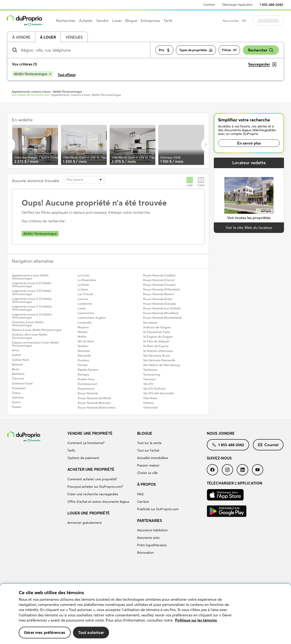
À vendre (21, 37)
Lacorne (83, 299)
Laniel (82, 308)
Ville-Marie (150, 398)
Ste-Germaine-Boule (156, 356)
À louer (48, 37)
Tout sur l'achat (148, 450)
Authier (17, 355)
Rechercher (261, 50)
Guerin (16, 402)
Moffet (82, 337)
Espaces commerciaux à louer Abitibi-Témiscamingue (36, 344)
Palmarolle (84, 356)
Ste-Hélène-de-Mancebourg (161, 365)
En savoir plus (249, 143)
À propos (146, 484)
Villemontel (151, 407)
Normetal (84, 351)
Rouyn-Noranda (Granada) (160, 304)
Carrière (143, 502)
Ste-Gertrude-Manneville (159, 360)
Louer (117, 21)
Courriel (268, 445)
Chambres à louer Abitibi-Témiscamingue (28, 324)
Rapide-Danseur (88, 370)
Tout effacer (67, 75)
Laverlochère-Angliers (92, 318)
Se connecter (268, 21)
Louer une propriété (89, 513)
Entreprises (150, 21)
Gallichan (18, 397)
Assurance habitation (152, 530)
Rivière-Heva (86, 379)
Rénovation (145, 553)
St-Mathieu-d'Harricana (158, 351)
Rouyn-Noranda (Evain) (158, 299)
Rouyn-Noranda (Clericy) (159, 280)
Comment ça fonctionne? (86, 443)
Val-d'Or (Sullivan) (154, 389)
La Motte (83, 285)
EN (244, 21)
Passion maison (148, 465)
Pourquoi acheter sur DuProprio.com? (95, 487)
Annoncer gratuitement (85, 523)
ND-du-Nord (86, 341)
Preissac (83, 365)
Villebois (149, 403)
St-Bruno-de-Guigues (157, 327)
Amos (16, 350)
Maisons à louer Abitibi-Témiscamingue (37, 330)
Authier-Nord (20, 360)
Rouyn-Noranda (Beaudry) (94, 403)
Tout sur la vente (149, 443)
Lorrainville (85, 323)
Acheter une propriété (91, 469)
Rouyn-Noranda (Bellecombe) (96, 407)
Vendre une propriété (90, 433)
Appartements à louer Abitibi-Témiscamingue (31, 277)
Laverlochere (86, 313)
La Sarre (83, 289)
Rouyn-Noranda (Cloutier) (159, 285)
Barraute (17, 364)
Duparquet (19, 388)
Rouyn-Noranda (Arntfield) (94, 398)
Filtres (229, 50)
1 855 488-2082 (271, 5)
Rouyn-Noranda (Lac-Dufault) (162, 308)
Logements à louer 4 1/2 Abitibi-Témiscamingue (32, 300)
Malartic (83, 332)
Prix (164, 50)
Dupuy (16, 393)
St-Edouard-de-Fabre (157, 332)
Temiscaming (152, 374)
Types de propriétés (196, 50)
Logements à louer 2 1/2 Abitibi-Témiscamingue (32, 285)
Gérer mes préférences (45, 632)
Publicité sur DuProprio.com (158, 509)
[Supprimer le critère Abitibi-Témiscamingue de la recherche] (33, 74)
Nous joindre (231, 21)
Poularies (83, 360)
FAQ (140, 494)
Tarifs (71, 450)
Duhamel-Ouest (22, 383)
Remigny (83, 374)
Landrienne (85, 304)
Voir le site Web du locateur (249, 228)
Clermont (18, 378)
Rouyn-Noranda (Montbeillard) (162, 318)
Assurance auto (148, 538)
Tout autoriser (91, 632)
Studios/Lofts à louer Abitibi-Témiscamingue (30, 336)
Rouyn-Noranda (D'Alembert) (162, 289)
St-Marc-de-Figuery (156, 346)
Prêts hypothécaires (152, 545)
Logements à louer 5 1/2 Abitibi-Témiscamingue (32, 308)
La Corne (84, 275)
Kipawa (16, 407)
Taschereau (150, 370)
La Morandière (87, 280)
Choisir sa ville (147, 473)
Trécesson (149, 379)
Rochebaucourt (87, 384)
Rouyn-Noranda (88, 393)
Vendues (74, 37)
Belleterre (18, 374)
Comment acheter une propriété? (92, 479)
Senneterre (150, 323)
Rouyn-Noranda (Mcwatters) (161, 313)
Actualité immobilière (153, 458)
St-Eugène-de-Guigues (158, 337)
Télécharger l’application (237, 5)
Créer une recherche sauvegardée (93, 494)
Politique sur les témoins (196, 620)
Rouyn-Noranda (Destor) (158, 294)
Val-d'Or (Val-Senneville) (158, 393)
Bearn (16, 369)
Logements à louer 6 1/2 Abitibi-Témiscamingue (32, 316)
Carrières (209, 5)
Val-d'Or (148, 384)
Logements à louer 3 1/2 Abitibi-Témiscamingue (32, 292)
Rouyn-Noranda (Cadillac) (159, 275)
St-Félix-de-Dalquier (156, 341)
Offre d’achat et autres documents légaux (98, 502)
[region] (145, 614)
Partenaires (149, 521)
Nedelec (83, 346)
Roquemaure (86, 389)
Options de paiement (83, 458)
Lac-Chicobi (85, 294)
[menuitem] (100, 446)
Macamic (83, 327)
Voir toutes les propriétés (249, 218)
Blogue (145, 433)
